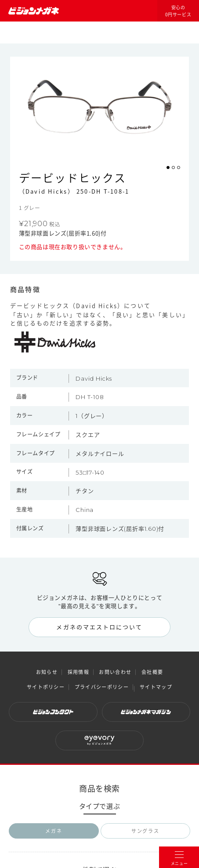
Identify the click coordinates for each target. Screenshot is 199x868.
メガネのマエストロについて (99, 627)
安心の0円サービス (178, 11)
